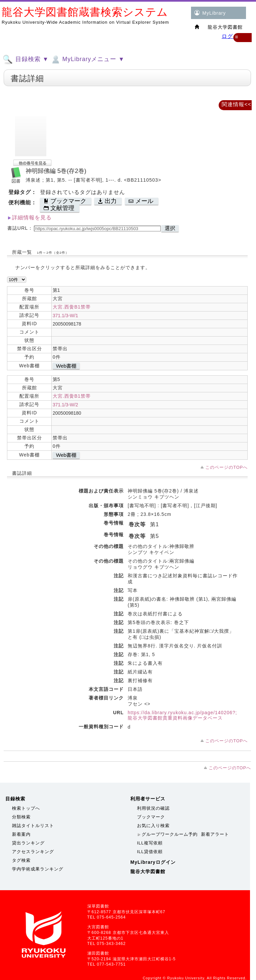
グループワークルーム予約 (170, 834)
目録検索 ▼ (26, 59)
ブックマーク (151, 817)
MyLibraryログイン (153, 862)
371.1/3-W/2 (65, 405)
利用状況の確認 (153, 808)
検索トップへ (26, 808)
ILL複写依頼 (150, 843)
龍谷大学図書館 (148, 871)
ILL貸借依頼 (150, 852)
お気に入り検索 (153, 826)
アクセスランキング (33, 852)
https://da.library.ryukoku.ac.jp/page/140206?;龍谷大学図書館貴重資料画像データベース (182, 715)
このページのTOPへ (226, 467)
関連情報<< (236, 104)
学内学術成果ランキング (38, 869)
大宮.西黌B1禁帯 (72, 307)
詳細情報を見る (32, 218)
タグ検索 (21, 860)
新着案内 (21, 834)
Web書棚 (66, 366)
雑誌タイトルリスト (33, 826)
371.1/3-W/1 (65, 316)
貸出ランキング (28, 843)
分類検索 (21, 817)
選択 (170, 228)
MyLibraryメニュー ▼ (87, 59)
